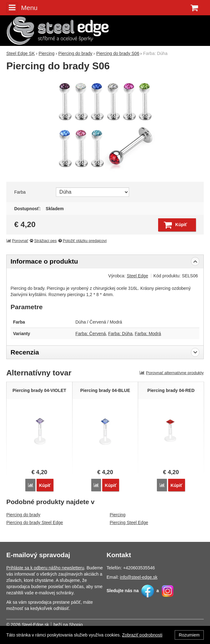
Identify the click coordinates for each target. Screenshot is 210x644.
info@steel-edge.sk (139, 577)
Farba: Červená (90, 334)
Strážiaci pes (43, 241)
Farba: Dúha (120, 334)
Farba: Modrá (148, 334)
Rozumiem (189, 635)
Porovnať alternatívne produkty (172, 373)
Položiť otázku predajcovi (82, 241)
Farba (20, 192)
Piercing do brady (23, 515)
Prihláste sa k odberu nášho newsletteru (45, 568)
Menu (22, 7)
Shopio (76, 625)
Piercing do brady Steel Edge (35, 523)
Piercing (118, 515)
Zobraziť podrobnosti (142, 635)
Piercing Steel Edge (129, 523)
